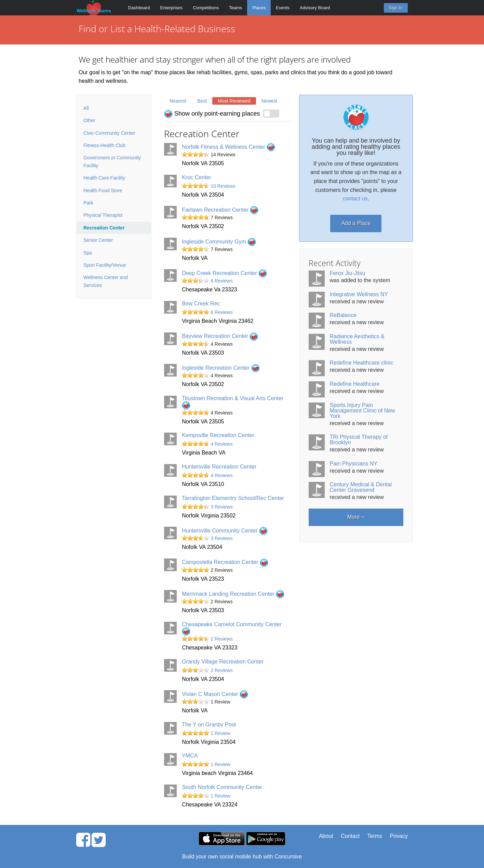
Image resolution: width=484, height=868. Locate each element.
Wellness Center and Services (106, 281)
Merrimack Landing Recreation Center (233, 594)
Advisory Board (315, 8)
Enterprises (171, 8)
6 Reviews (222, 281)
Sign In (396, 8)
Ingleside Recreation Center (221, 368)
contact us (355, 199)
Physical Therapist (103, 215)
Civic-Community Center (109, 133)
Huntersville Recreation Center (219, 467)
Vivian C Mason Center (215, 694)
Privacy (399, 836)
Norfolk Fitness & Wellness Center (228, 147)
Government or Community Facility (112, 161)
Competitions (206, 8)
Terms (375, 836)
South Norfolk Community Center (222, 787)
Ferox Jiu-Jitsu (348, 273)
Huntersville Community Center (225, 531)
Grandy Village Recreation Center (223, 662)
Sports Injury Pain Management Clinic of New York (362, 411)
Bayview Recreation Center (220, 336)
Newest (270, 101)
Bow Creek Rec (201, 304)
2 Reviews (222, 639)
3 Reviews (222, 507)
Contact (350, 836)
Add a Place (356, 223)
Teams (236, 8)
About (326, 836)
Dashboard (139, 8)
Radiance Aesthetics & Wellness (357, 339)
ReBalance (343, 315)
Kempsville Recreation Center (218, 435)
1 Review (220, 733)
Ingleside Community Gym (219, 242)
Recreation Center (104, 228)
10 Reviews (223, 186)
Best (202, 101)
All (86, 108)
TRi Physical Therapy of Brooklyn (359, 440)
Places (259, 8)
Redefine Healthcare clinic (362, 363)
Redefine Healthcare (355, 384)
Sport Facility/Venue (105, 265)
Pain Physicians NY (354, 464)
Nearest (178, 101)
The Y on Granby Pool (209, 725)
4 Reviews (222, 444)
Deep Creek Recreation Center (224, 273)
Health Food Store (103, 190)
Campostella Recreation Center (225, 562)
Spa (88, 253)
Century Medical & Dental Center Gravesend (361, 487)
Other (89, 120)
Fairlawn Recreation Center (220, 210)
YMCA (190, 756)
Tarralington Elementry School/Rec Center (233, 498)
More (356, 517)
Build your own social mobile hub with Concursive (242, 857)
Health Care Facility (104, 178)
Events (283, 8)
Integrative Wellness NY (359, 294)
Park (88, 203)
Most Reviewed (234, 101)
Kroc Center (196, 177)
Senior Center (98, 240)
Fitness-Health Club (104, 145)
